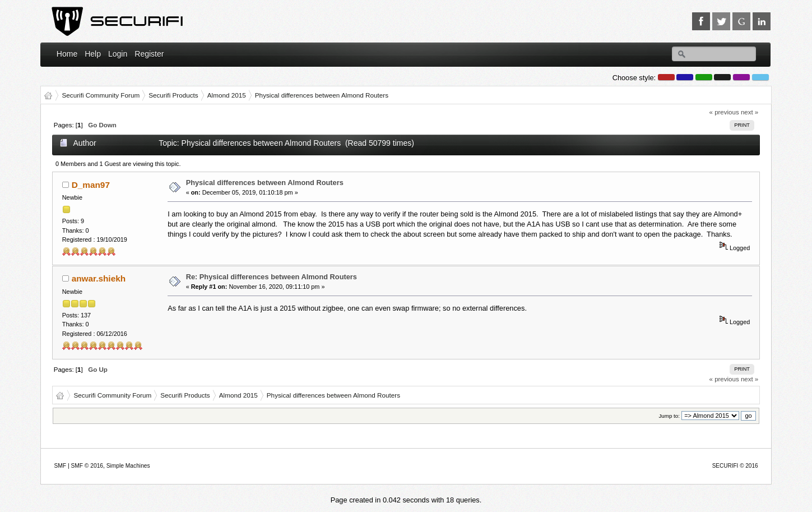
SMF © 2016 (87, 466)
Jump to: (669, 416)
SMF (60, 466)
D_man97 (91, 185)
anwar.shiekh (99, 278)
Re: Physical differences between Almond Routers (272, 277)
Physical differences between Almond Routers (265, 183)
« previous (724, 112)
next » (750, 112)
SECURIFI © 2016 (735, 466)
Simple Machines (128, 466)
